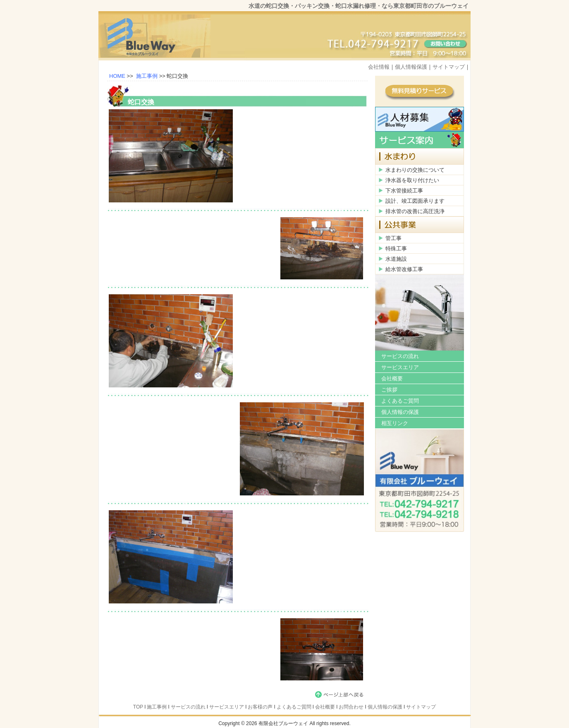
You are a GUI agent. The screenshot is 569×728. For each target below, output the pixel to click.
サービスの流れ (400, 356)
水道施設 (396, 259)
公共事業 (420, 225)
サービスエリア (400, 367)
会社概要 (392, 378)
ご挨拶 (389, 390)
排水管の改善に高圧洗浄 (415, 211)
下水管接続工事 (404, 191)
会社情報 (379, 67)
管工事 (393, 238)
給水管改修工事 (404, 269)
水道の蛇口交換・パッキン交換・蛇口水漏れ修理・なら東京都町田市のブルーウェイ (359, 6)
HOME (117, 76)
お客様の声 (260, 707)
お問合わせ (351, 707)
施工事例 (147, 76)
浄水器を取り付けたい (412, 180)
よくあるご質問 (400, 401)
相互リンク (395, 423)
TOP (138, 707)
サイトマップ (449, 67)
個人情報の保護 (400, 412)
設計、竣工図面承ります (415, 201)
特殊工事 (396, 249)
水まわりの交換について (415, 170)
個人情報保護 (411, 67)
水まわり (420, 156)
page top (341, 694)
